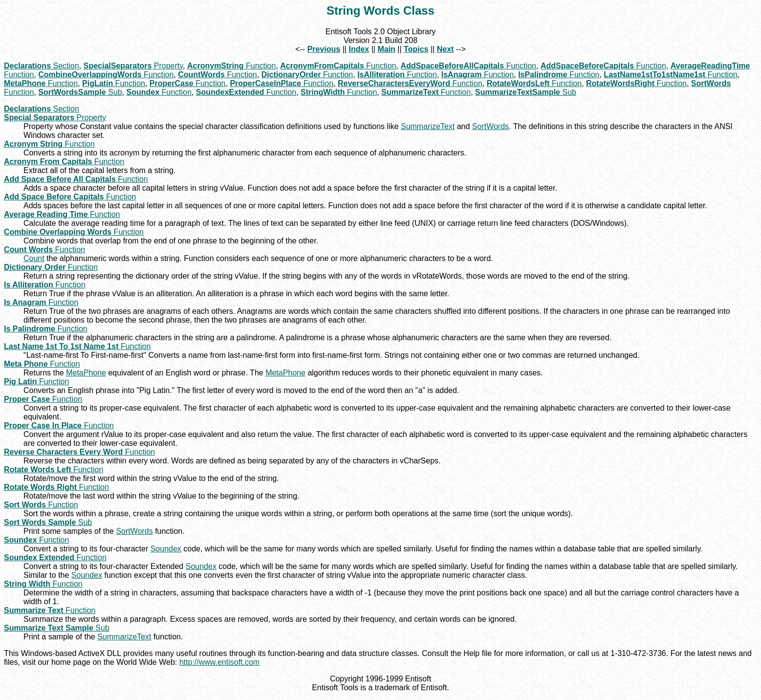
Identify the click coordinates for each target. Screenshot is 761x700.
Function (231, 66)
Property (133, 66)
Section (42, 66)
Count (34, 258)
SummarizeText (428, 126)
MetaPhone (86, 373)
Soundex (166, 549)
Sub (80, 92)
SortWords (490, 126)
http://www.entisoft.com (220, 662)
